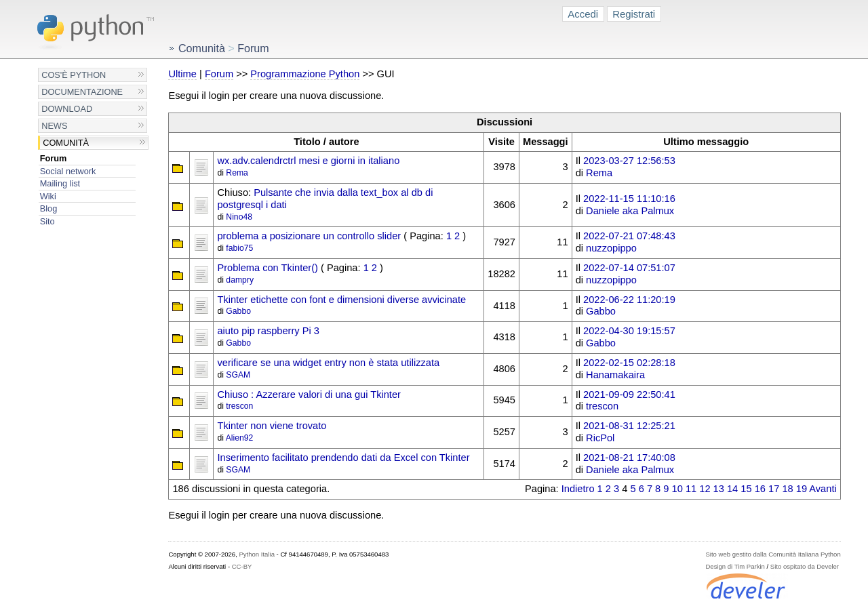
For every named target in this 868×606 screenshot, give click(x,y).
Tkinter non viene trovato (272, 426)
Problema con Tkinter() (267, 268)
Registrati (634, 14)
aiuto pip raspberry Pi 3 (268, 331)
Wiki (48, 196)
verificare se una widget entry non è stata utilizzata (328, 363)
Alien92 (240, 438)
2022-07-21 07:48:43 (629, 236)
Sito (47, 221)
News (54, 126)
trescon (239, 406)
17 (774, 489)
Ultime (182, 74)
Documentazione (82, 92)
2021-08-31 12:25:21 (629, 426)
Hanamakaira (615, 375)
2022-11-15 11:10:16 (629, 199)
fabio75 (239, 248)
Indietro (578, 489)
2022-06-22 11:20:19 (629, 300)
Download (67, 109)
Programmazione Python (305, 74)
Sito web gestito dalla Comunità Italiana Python (773, 554)
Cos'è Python (74, 75)
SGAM (238, 375)
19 (802, 489)
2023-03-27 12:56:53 (629, 161)
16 (760, 489)
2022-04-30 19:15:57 (629, 331)
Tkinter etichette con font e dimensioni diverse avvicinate (341, 300)
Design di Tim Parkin (735, 566)
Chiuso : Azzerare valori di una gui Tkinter (309, 395)
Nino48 (239, 217)
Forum (54, 158)
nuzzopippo (611, 248)
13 (719, 489)
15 (746, 489)
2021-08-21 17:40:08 (629, 458)
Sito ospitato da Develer (805, 566)
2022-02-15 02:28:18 (629, 363)
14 (732, 489)
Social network (68, 171)
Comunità (66, 143)
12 (705, 489)
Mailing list (60, 183)
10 (677, 489)
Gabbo (238, 311)
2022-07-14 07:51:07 (629, 268)
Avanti (823, 489)
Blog (48, 208)
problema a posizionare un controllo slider (309, 236)
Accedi (583, 14)
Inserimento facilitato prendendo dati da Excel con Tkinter (343, 458)
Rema (237, 173)
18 (787, 489)
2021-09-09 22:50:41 (629, 395)
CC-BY (242, 566)
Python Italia (256, 554)
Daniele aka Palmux (630, 211)
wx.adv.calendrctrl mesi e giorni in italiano (308, 161)
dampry (240, 280)
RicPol (600, 438)
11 (691, 489)
